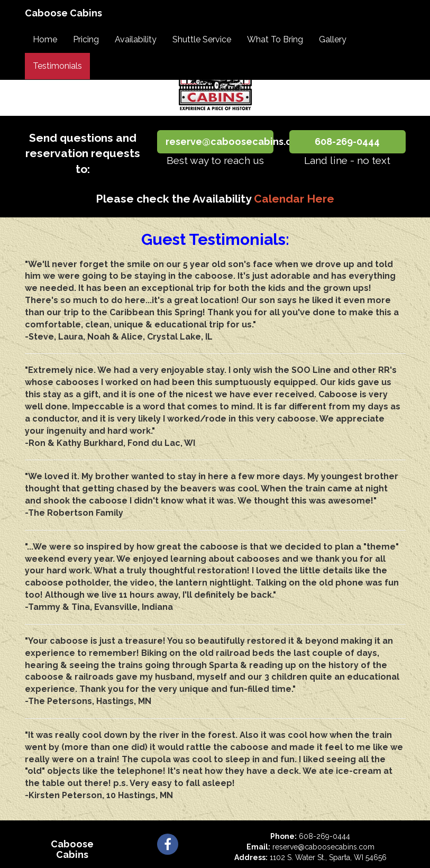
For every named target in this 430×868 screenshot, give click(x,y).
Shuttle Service (202, 39)
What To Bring (275, 39)
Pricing (86, 39)
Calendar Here (294, 199)
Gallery (333, 39)
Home (45, 39)
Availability (136, 39)
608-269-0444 (347, 141)
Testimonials (57, 66)
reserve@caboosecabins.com (219, 141)
